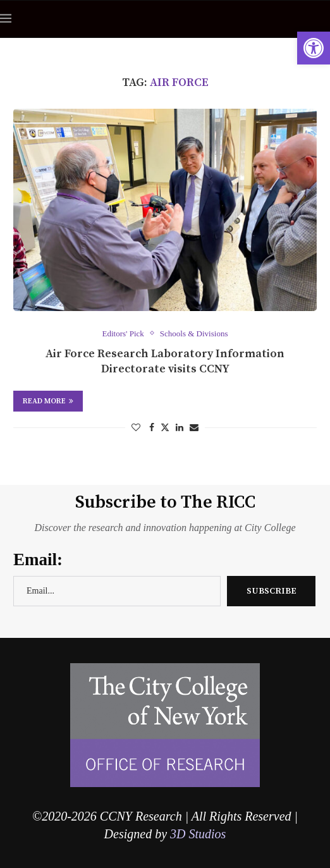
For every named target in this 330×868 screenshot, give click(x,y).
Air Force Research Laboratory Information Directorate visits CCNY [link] (165, 361)
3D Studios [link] (198, 834)
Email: (38, 559)
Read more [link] (48, 401)
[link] (314, 48)
